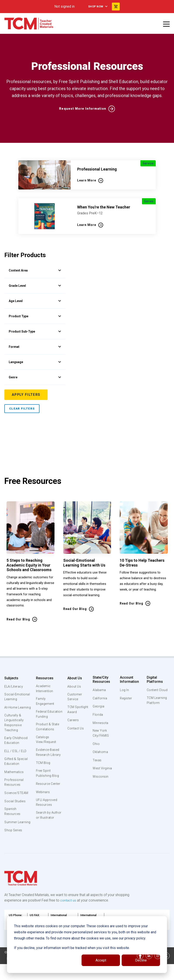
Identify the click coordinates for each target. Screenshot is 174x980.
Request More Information (83, 109)
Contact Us (75, 735)
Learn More (87, 180)
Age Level (35, 301)
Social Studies (16, 809)
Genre (35, 377)
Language (35, 362)
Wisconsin (101, 777)
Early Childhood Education (16, 747)
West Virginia (103, 769)
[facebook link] (140, 970)
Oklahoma (100, 753)
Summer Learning (11, 833)
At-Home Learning (11, 710)
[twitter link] (166, 970)
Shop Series (14, 844)
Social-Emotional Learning (17, 697)
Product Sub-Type (35, 331)
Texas (97, 761)
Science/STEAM (17, 801)
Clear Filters (22, 409)
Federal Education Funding (43, 718)
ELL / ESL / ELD (17, 758)
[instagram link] (158, 970)
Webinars (43, 806)
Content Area (35, 270)
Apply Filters (26, 395)
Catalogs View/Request (46, 747)
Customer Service (74, 697)
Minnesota (101, 723)
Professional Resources (14, 790)
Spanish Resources (13, 820)
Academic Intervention (45, 689)
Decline (141, 960)
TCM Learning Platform (157, 701)
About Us (74, 678)
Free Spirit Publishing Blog (47, 782)
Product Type (35, 316)
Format (35, 347)
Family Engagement (45, 702)
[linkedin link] (149, 970)
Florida (98, 715)
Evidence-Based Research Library (49, 760)
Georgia (99, 707)
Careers (73, 726)
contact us (68, 914)
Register (126, 698)
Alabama (99, 690)
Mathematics (15, 780)
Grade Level (35, 286)
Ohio (96, 744)
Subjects (11, 678)
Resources (44, 678)
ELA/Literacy (14, 686)
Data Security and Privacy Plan (29, 976)
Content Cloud (157, 690)
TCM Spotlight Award (74, 713)
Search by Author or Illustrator (43, 832)
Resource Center (43, 795)
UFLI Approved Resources (47, 816)
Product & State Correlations (48, 734)
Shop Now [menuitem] (95, 7)
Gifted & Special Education (17, 769)
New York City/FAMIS (101, 734)
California (100, 698)
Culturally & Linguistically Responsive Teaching (14, 729)
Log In (124, 690)
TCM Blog (43, 771)
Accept (101, 960)
